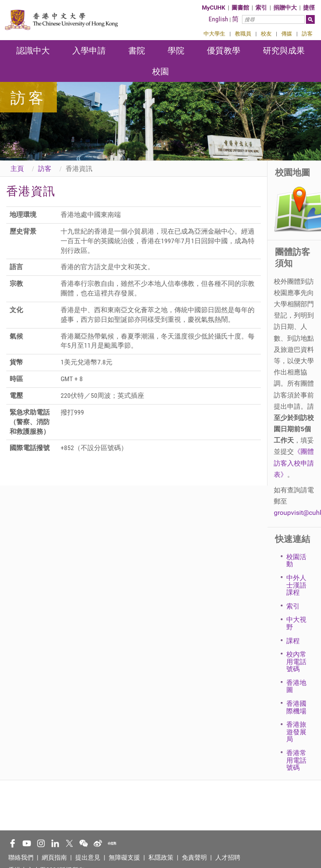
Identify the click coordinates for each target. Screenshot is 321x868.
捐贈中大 (285, 8)
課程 (293, 641)
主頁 (17, 169)
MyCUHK (214, 8)
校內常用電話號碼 (296, 662)
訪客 (307, 34)
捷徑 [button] (309, 8)
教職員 (243, 34)
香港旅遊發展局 (296, 732)
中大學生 (214, 34)
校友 (266, 34)
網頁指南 (54, 858)
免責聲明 (194, 858)
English (218, 19)
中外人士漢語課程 (296, 585)
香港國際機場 (296, 707)
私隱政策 (161, 858)
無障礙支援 (124, 858)
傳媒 (287, 34)
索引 (261, 8)
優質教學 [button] (224, 51)
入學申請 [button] (89, 51)
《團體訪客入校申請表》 (294, 463)
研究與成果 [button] (284, 51)
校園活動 (296, 561)
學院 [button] (176, 51)
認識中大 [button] (33, 51)
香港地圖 (296, 686)
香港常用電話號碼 (296, 760)
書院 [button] (137, 51)
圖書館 (240, 8)
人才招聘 (228, 858)
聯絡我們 (21, 858)
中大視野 (296, 623)
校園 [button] (160, 71)
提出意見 (88, 858)
